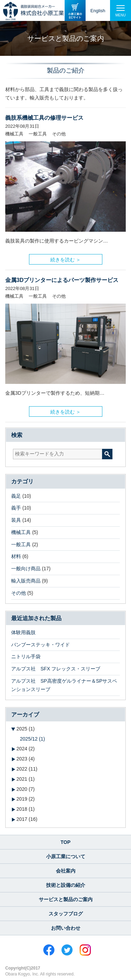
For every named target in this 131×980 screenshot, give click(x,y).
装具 (16, 520)
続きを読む (63, 258)
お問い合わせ (66, 928)
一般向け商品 (26, 569)
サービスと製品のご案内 (66, 899)
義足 (16, 496)
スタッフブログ (66, 914)
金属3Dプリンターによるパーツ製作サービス (62, 280)
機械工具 (21, 532)
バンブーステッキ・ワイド (41, 645)
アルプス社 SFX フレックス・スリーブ (56, 669)
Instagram (85, 950)
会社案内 (66, 871)
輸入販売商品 (26, 581)
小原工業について (66, 856)
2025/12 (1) (32, 739)
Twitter (67, 950)
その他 (19, 593)
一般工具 (21, 544)
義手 (16, 508)
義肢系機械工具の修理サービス (44, 118)
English (98, 11)
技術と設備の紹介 (66, 885)
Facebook (49, 950)
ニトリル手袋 (26, 656)
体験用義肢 (23, 632)
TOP (65, 842)
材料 (16, 556)
